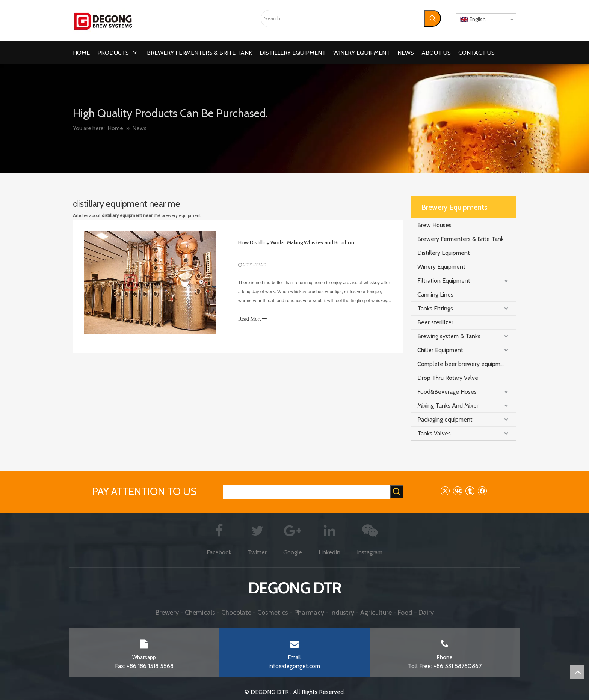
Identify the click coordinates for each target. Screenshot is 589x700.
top (577, 672)
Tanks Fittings (435, 308)
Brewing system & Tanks (449, 336)
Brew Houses (434, 225)
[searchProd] (307, 492)
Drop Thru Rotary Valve (448, 378)
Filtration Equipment (444, 281)
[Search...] (342, 19)
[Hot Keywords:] (433, 18)
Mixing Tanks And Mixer (448, 406)
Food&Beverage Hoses (447, 392)
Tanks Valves (434, 433)
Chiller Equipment (440, 350)
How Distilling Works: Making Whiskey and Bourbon (296, 242)
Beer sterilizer (435, 322)
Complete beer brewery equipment (463, 364)
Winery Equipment (441, 267)
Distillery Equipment (444, 253)
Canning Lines (435, 294)
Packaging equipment (445, 419)
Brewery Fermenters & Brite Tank (461, 239)
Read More (253, 319)
